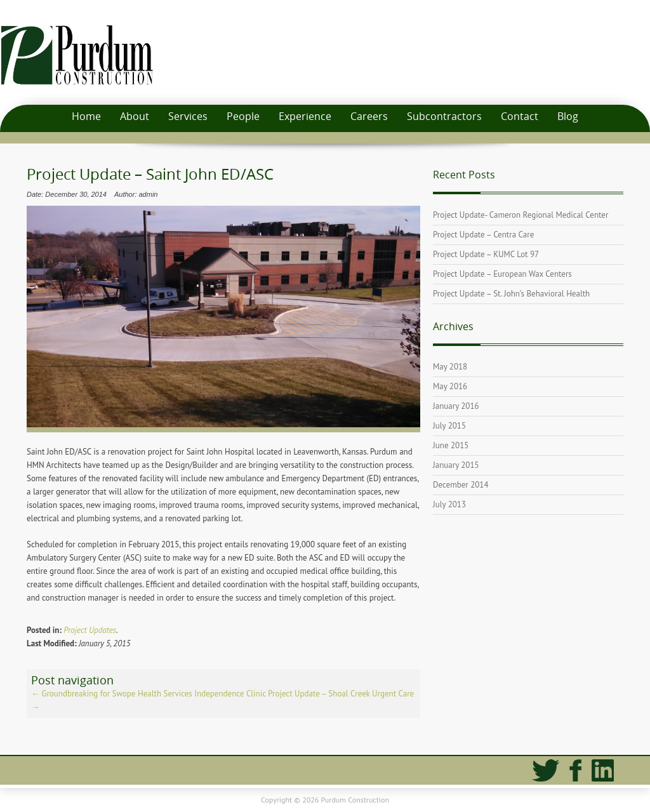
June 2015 (451, 445)
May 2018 (450, 367)
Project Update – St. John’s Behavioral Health (511, 294)
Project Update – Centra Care (483, 235)
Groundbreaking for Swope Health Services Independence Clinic (149, 694)
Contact (520, 116)
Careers (369, 116)
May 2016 (450, 386)
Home (86, 116)
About (135, 116)
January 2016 (456, 406)
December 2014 (461, 485)
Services (188, 116)
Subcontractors (444, 116)
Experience (305, 116)
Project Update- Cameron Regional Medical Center (521, 215)
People (243, 116)
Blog (568, 116)
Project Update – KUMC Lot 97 (486, 254)
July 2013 (449, 504)
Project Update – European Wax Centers (502, 274)
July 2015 (449, 426)
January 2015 (456, 465)
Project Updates (90, 630)
